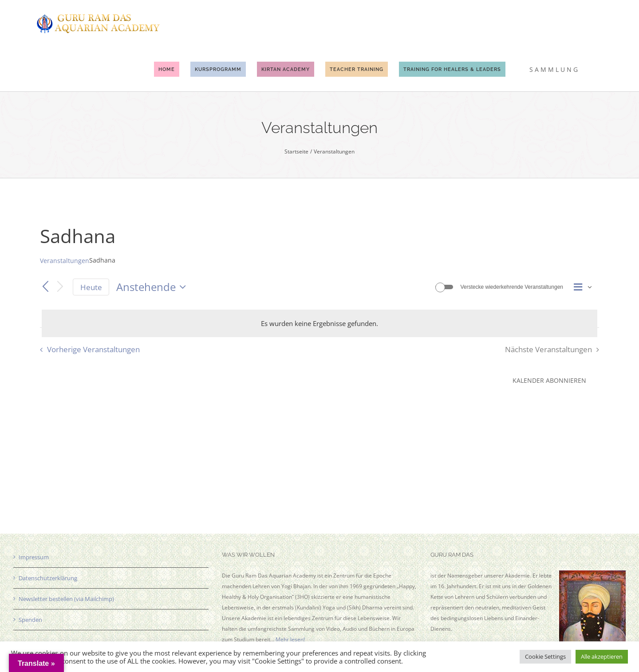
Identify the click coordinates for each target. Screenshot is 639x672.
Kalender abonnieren (549, 380)
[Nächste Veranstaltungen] (60, 287)
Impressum (34, 557)
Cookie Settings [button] (545, 656)
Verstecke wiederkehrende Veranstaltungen (512, 287)
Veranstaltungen (65, 261)
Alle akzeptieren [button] (602, 656)
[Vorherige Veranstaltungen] (45, 287)
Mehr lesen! (290, 639)
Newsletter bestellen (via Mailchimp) (66, 599)
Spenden (30, 620)
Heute (91, 287)
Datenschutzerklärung (48, 578)
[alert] (319, 323)
